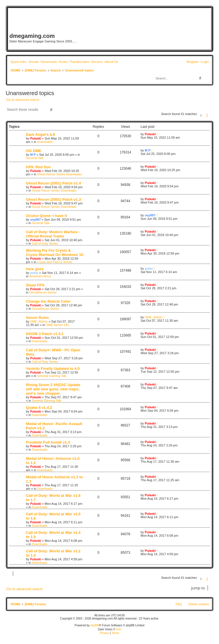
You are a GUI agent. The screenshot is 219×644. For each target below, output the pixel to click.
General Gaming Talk (52, 376)
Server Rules (37, 318)
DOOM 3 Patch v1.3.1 (45, 334)
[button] (212, 115)
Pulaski (36, 138)
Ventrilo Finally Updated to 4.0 (53, 369)
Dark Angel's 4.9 (40, 135)
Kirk (118, 629)
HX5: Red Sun (38, 167)
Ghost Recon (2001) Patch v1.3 (53, 199)
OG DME (34, 151)
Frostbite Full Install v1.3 (48, 442)
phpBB (95, 625)
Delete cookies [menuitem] (199, 604)
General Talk (35, 158)
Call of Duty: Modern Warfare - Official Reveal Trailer (53, 234)
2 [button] (207, 115)
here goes (35, 269)
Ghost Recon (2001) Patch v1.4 (53, 183)
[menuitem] (33, 62)
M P (33, 155)
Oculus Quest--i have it (46, 216)
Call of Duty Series (45, 243)
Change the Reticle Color (48, 301)
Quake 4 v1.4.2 (39, 408)
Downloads (45, 142)
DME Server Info (57, 325)
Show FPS (35, 285)
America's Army (40, 276)
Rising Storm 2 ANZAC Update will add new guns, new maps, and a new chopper (53, 389)
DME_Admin (39, 321)
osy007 (36, 220)
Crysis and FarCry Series (55, 262)
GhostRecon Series (43, 292)
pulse (34, 273)
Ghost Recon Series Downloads (59, 174)
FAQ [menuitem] (179, 604)
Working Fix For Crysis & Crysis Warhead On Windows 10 (55, 253)
